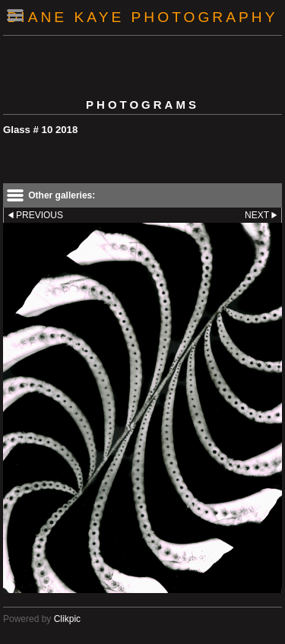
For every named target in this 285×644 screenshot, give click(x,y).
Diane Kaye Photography (143, 17)
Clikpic (67, 619)
